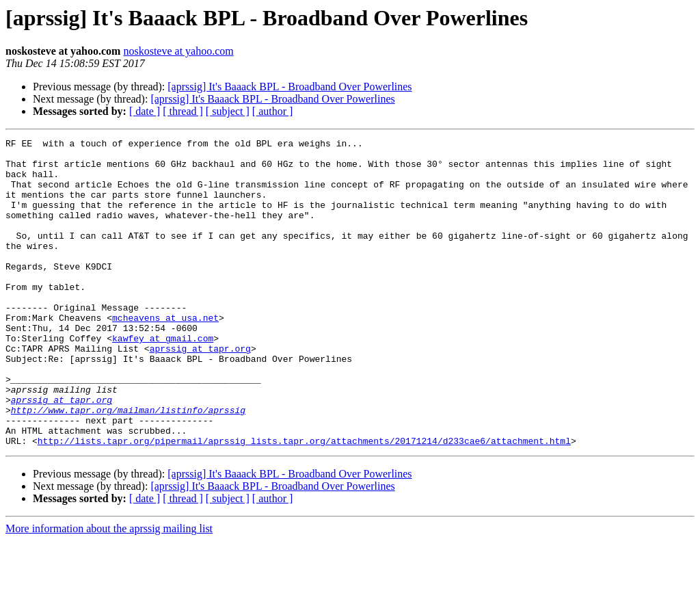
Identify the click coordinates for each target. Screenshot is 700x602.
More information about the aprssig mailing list (109, 590)
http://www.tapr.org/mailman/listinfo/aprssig (128, 465)
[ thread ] (183, 111)
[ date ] (145, 111)
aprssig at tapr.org (200, 391)
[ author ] (273, 111)
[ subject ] (228, 111)
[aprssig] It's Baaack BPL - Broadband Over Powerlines (290, 87)
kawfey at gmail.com (163, 379)
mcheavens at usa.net (165, 354)
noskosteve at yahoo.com (178, 51)
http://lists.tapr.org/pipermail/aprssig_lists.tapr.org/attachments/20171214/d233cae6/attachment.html (304, 502)
